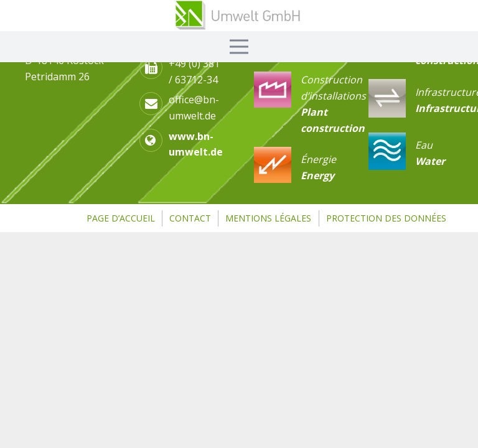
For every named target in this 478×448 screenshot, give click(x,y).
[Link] (239, 16)
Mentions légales (268, 218)
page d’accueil (121, 218)
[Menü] (239, 47)
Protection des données (386, 218)
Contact (190, 218)
